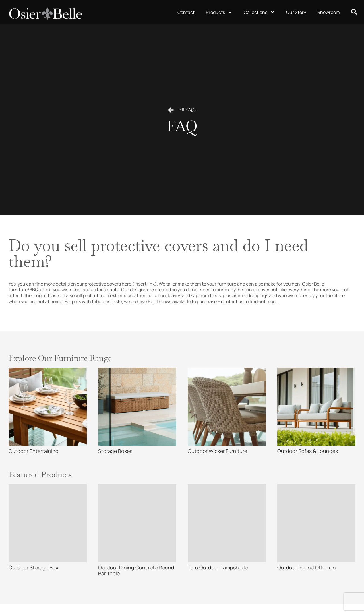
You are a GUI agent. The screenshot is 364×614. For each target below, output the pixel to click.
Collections (259, 12)
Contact (186, 12)
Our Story (296, 12)
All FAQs (187, 110)
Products (219, 12)
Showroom (329, 12)
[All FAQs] (171, 110)
